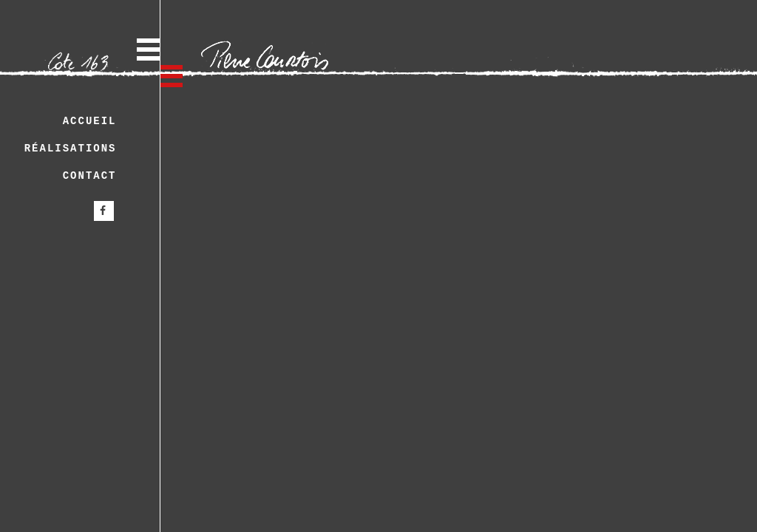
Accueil (90, 121)
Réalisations (71, 149)
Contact (90, 176)
